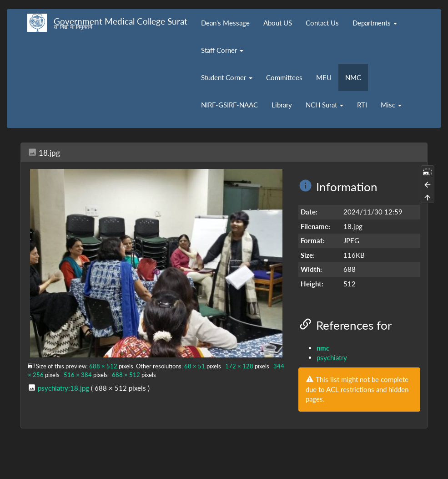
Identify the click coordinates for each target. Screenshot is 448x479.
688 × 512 (103, 366)
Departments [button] (375, 23)
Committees (284, 77)
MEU (324, 77)
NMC (353, 77)
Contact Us (322, 23)
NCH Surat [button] (325, 105)
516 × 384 (78, 375)
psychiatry (332, 357)
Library (282, 105)
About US (278, 23)
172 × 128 (239, 366)
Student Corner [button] (227, 77)
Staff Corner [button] (222, 50)
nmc (323, 348)
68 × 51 (195, 366)
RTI (362, 105)
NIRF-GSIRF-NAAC (229, 105)
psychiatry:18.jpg (63, 388)
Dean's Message (225, 23)
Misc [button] (391, 105)
